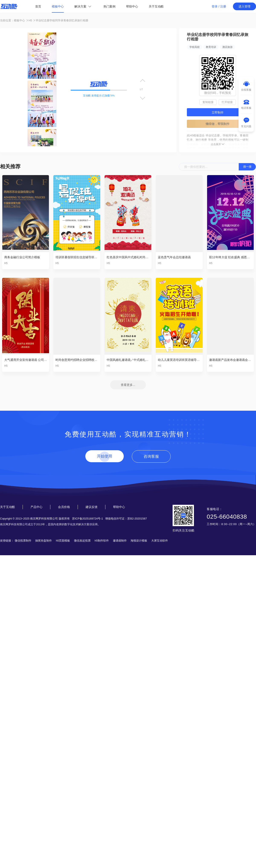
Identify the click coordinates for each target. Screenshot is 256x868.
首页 (38, 6)
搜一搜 (247, 167)
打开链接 (227, 102)
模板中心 (58, 6)
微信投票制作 (23, 541)
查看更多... (128, 385)
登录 (215, 6)
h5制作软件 (102, 541)
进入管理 (244, 6)
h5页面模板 (63, 541)
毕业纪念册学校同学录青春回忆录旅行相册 (62, 20)
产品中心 (36, 507)
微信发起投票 (82, 541)
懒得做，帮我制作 (218, 124)
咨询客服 (151, 456)
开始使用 (105, 456)
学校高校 (195, 47)
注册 (223, 6)
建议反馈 (92, 507)
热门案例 (109, 6)
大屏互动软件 (160, 541)
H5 (30, 20)
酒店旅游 (227, 47)
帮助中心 (132, 6)
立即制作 (218, 112)
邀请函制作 (120, 541)
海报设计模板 (139, 541)
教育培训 (211, 47)
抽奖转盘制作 (44, 541)
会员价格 (64, 507)
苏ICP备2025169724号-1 (88, 519)
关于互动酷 (156, 6)
